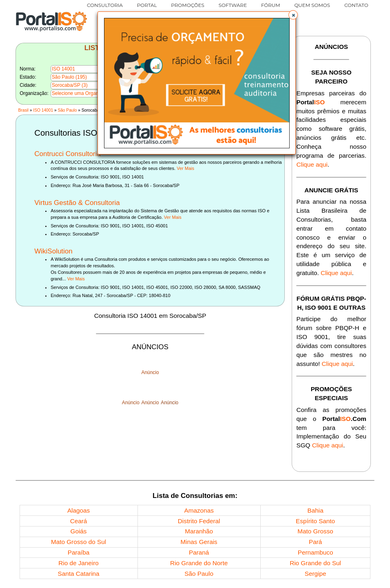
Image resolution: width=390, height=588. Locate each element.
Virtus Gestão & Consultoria (77, 203)
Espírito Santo (315, 521)
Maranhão (199, 531)
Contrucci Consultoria (68, 154)
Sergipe (316, 574)
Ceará (79, 521)
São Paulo (67, 110)
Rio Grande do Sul (315, 563)
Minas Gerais (199, 542)
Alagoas (79, 510)
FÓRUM (271, 5)
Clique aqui (312, 164)
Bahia (316, 510)
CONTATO (356, 5)
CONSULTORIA (105, 5)
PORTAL (147, 5)
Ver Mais (185, 168)
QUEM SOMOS (312, 5)
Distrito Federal (199, 521)
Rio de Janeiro (79, 563)
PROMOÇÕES (188, 5)
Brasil (23, 110)
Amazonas (199, 510)
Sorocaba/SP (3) (70, 85)
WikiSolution (53, 251)
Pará (315, 542)
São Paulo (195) (69, 77)
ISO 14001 (43, 110)
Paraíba (79, 552)
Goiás (79, 531)
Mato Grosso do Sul (79, 542)
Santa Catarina (79, 574)
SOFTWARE (233, 5)
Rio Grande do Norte (199, 563)
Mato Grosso (315, 531)
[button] (293, 15)
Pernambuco (316, 552)
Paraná (199, 552)
